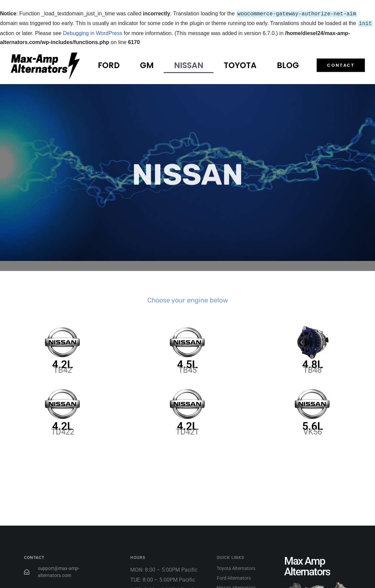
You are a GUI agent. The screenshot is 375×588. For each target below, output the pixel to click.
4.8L (313, 363)
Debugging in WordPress (93, 32)
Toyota (240, 64)
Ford (109, 64)
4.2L (62, 363)
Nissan (189, 64)
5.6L (313, 425)
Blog (288, 64)
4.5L (187, 363)
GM (147, 64)
